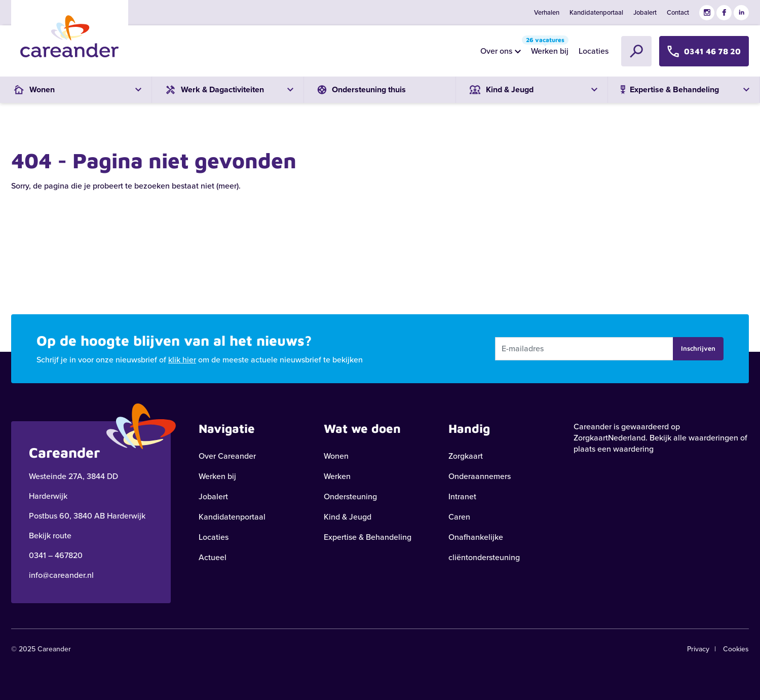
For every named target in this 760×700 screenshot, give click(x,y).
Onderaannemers (480, 476)
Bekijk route (50, 536)
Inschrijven (698, 348)
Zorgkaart (466, 456)
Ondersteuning (350, 496)
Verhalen (547, 12)
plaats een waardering (614, 449)
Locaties (594, 51)
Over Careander (227, 456)
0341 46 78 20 (704, 51)
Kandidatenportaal (596, 12)
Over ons (496, 51)
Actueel (213, 557)
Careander (593, 427)
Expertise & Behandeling (368, 537)
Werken (337, 476)
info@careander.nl (61, 575)
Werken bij (547, 48)
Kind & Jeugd (348, 517)
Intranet (462, 496)
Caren (459, 517)
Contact (678, 12)
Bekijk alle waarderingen (694, 438)
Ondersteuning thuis (360, 89)
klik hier (182, 360)
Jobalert (645, 12)
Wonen (336, 456)
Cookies (736, 649)
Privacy (698, 649)
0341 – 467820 (56, 555)
